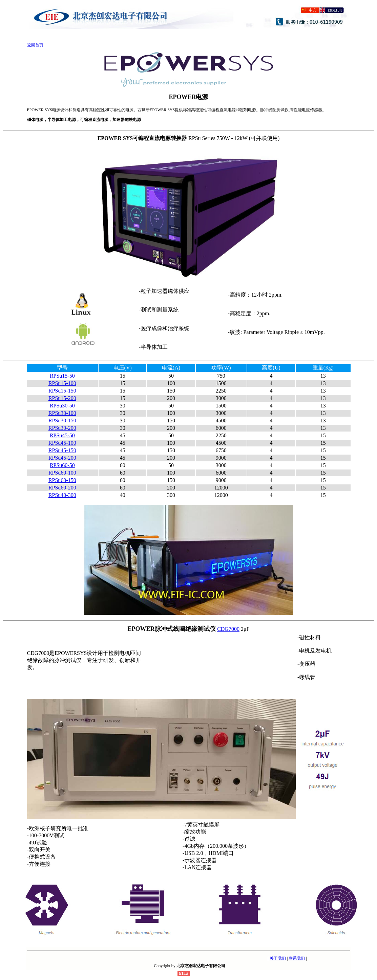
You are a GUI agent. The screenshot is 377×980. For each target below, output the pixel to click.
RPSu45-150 (62, 450)
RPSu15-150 (62, 391)
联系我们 (297, 958)
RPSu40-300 (62, 495)
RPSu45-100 (62, 443)
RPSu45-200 (62, 458)
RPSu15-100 (62, 383)
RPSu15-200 (62, 398)
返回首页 (35, 45)
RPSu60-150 (62, 480)
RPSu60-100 (62, 473)
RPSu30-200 (62, 428)
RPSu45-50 (62, 435)
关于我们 (278, 958)
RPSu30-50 (62, 406)
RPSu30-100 (62, 413)
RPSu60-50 (62, 465)
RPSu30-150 (62, 421)
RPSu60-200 (62, 488)
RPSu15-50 (62, 376)
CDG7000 (228, 629)
